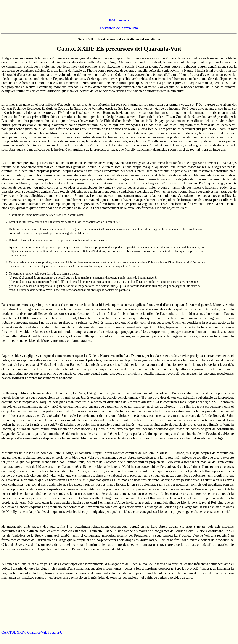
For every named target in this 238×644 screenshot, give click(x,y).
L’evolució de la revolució (119, 28)
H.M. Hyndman (119, 20)
